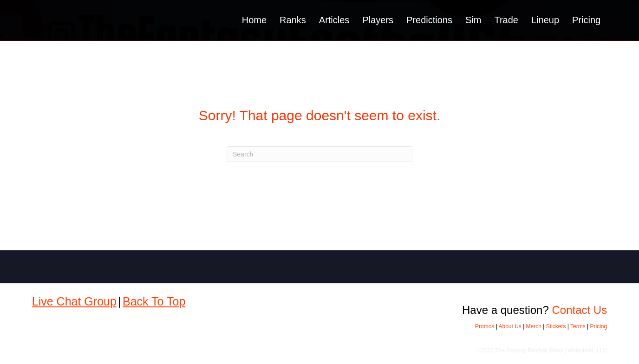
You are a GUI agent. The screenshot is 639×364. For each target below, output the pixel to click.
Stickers (556, 326)
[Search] (319, 154)
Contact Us (579, 310)
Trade (506, 20)
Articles (334, 20)
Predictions (429, 20)
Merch (534, 326)
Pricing (586, 20)
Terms (578, 326)
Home (254, 20)
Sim (473, 20)
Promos (485, 326)
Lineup (545, 20)
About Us (510, 326)
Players (378, 20)
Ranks (293, 20)
